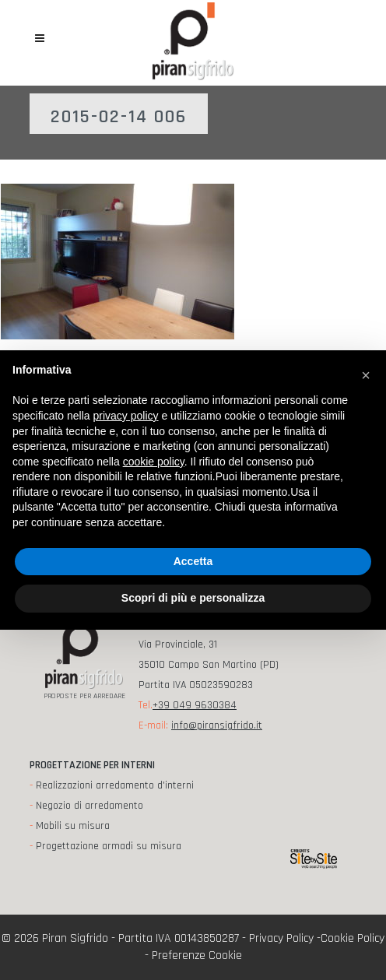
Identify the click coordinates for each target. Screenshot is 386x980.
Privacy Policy (281, 938)
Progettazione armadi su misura (109, 846)
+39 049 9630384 (195, 705)
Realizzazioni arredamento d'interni (115, 785)
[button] (366, 375)
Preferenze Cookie (197, 955)
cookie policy (154, 462)
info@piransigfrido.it (217, 725)
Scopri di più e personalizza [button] (193, 598)
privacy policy (126, 416)
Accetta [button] (193, 561)
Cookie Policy (353, 938)
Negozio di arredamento (89, 806)
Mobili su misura (73, 826)
